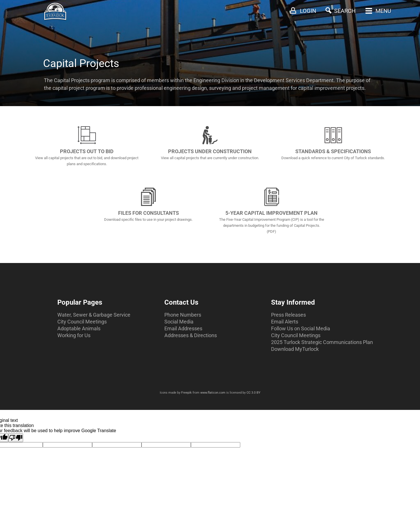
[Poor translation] (16, 438)
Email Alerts (285, 322)
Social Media (179, 322)
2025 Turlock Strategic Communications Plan (322, 342)
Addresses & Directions (191, 335)
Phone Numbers (183, 315)
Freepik (186, 393)
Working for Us (74, 335)
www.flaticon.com (213, 393)
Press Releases (288, 315)
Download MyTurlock (295, 349)
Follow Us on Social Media (301, 328)
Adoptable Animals (79, 328)
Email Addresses (183, 328)
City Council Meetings (82, 322)
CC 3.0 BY (254, 393)
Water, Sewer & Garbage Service (94, 315)
